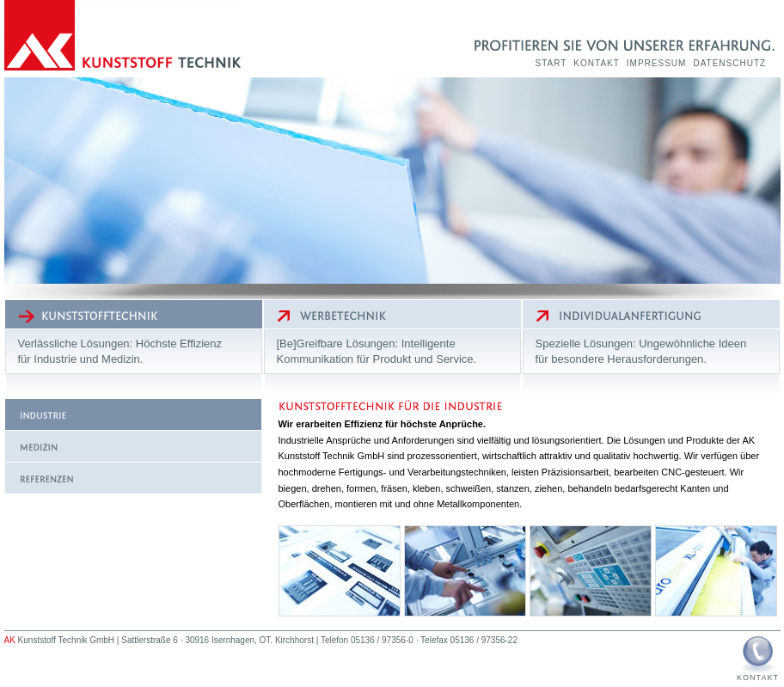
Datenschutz (729, 63)
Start (551, 63)
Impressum (657, 63)
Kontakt (596, 63)
